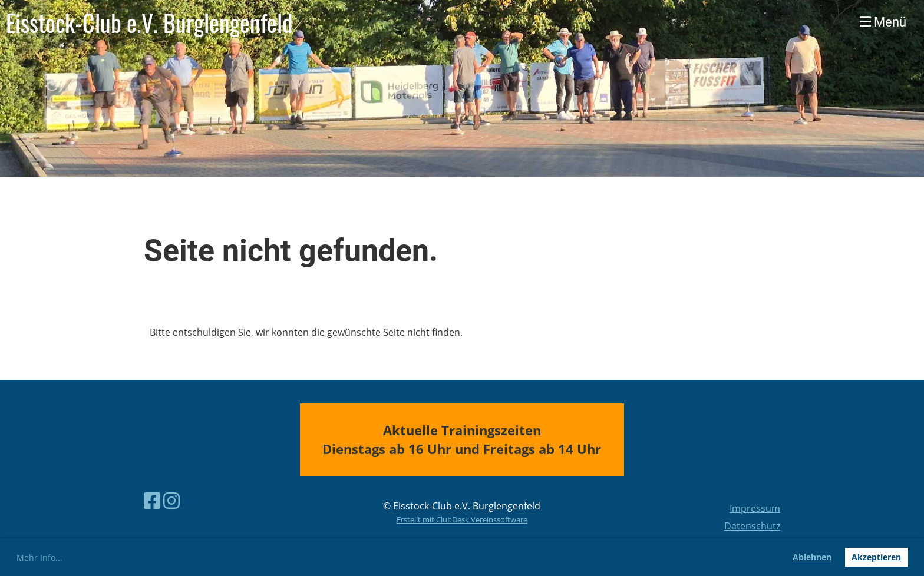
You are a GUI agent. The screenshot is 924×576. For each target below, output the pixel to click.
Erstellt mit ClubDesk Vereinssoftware (462, 519)
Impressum (755, 508)
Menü (883, 22)
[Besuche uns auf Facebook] (152, 500)
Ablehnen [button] (812, 557)
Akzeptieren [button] (876, 557)
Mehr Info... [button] (39, 557)
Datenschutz (752, 526)
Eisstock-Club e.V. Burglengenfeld (149, 22)
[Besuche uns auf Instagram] (171, 500)
